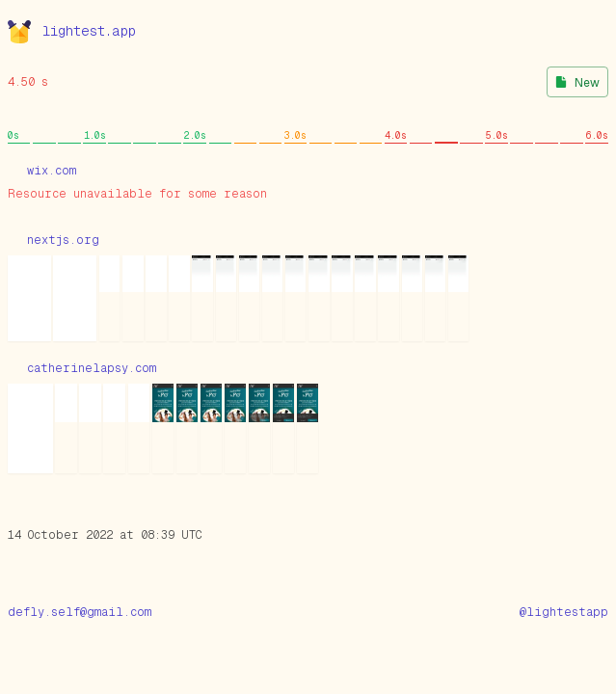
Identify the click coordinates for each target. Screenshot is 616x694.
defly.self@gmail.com (80, 612)
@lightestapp (564, 612)
